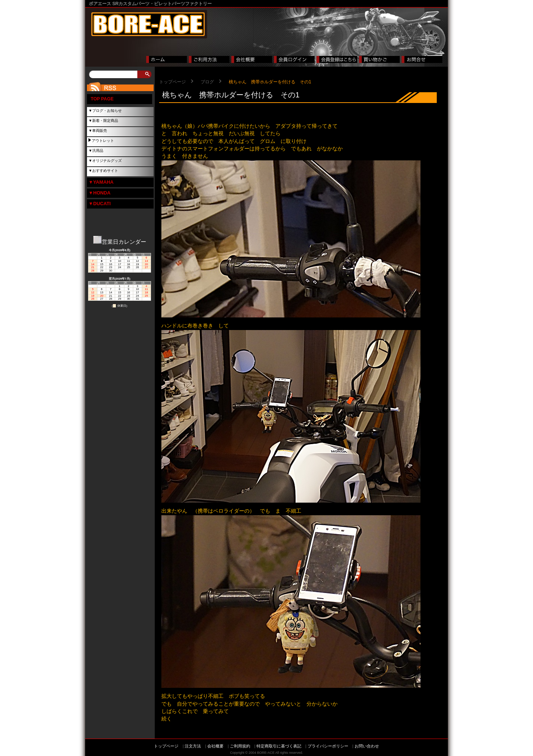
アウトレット (103, 141)
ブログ (207, 82)
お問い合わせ (367, 746)
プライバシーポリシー (328, 746)
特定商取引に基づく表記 (279, 746)
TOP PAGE (102, 99)
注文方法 (193, 746)
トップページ (172, 82)
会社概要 (215, 746)
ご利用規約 (240, 746)
